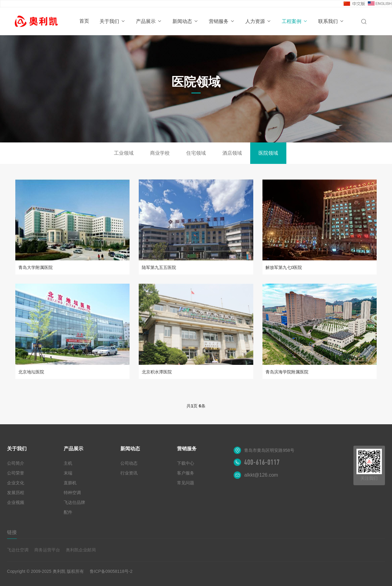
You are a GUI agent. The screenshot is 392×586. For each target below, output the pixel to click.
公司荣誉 (16, 473)
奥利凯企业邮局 (81, 550)
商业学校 (160, 153)
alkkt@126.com (261, 475)
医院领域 (268, 153)
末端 (68, 473)
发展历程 (16, 493)
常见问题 (186, 483)
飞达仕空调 (18, 550)
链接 (12, 532)
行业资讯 (129, 473)
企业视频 (16, 502)
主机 (68, 463)
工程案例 (295, 21)
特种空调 (72, 493)
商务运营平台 (47, 550)
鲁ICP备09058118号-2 (111, 571)
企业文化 (16, 483)
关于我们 (113, 21)
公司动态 (129, 463)
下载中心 (186, 463)
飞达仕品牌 (74, 502)
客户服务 (186, 473)
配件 (68, 512)
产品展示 (149, 21)
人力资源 (258, 21)
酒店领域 (232, 153)
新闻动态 (185, 21)
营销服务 (222, 21)
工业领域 (124, 153)
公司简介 (16, 463)
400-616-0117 (262, 462)
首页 (84, 21)
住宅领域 (196, 153)
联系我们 (331, 21)
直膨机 (70, 483)
